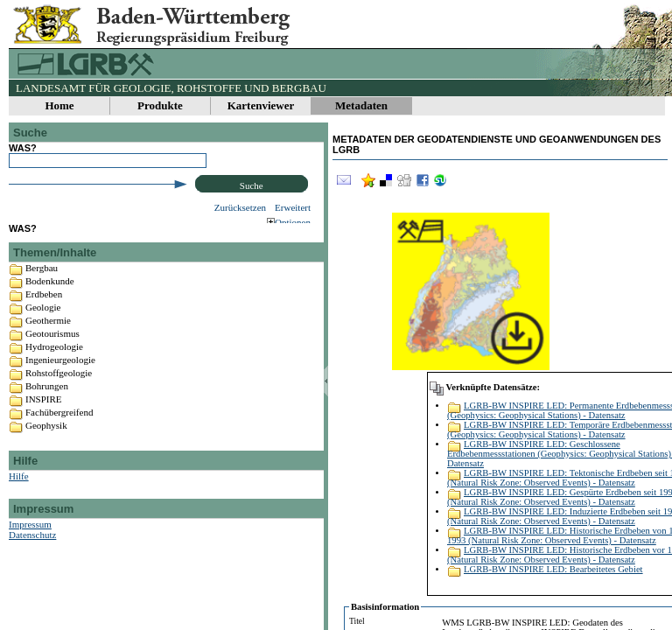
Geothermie (48, 336)
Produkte (160, 105)
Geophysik (46, 441)
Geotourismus (52, 349)
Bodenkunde (50, 297)
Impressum (30, 540)
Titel (357, 621)
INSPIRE (44, 415)
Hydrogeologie (54, 362)
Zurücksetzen (240, 207)
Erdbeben (44, 310)
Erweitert (293, 207)
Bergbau (42, 283)
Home (59, 105)
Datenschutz (32, 550)
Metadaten (361, 105)
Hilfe (19, 492)
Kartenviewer (261, 105)
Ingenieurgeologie (60, 375)
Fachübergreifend (59, 428)
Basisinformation (385, 607)
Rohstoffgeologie (59, 388)
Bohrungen (47, 402)
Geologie (43, 323)
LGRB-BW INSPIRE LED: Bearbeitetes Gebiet (553, 569)
